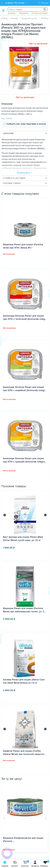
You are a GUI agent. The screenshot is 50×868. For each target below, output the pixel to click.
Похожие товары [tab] (25, 183)
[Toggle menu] (3, 10)
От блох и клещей (39, 13)
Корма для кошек (29, 18)
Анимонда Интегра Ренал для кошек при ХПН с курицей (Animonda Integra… (25, 460)
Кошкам (15, 18)
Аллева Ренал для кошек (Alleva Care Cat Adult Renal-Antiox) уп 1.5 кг (24, 681)
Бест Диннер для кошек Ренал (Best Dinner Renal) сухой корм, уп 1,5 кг (23, 539)
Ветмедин (24, 13)
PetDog (4, 18)
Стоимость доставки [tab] (25, 178)
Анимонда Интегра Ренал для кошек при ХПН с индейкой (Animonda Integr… (25, 389)
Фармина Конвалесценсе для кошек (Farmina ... (23, 840)
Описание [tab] (25, 133)
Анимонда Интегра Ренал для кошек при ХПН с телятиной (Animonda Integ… (25, 317)
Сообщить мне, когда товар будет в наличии (25, 124)
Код (3, 118)
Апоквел (12, 13)
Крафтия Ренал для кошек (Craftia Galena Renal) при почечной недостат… (24, 752)
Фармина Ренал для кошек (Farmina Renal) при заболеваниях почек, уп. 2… (24, 610)
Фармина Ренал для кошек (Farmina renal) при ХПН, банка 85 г (23, 246)
